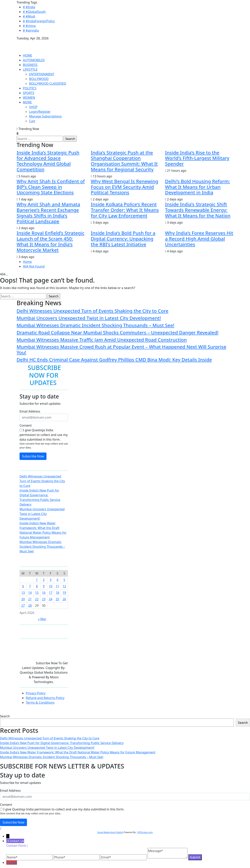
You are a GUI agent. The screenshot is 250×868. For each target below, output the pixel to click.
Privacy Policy (36, 693)
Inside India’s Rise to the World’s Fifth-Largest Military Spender (197, 158)
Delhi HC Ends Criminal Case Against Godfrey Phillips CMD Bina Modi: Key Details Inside (114, 360)
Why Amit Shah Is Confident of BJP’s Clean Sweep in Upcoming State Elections (51, 187)
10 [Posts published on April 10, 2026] (51, 586)
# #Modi (29, 16)
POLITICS (30, 88)
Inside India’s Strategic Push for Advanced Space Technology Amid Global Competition (48, 161)
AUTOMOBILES (34, 60)
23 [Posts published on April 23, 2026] (44, 599)
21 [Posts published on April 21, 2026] (30, 599)
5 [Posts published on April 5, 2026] (64, 580)
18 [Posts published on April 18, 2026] (57, 593)
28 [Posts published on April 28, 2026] (30, 606)
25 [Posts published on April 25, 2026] (57, 599)
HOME (28, 55)
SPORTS (29, 93)
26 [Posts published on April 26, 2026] (64, 599)
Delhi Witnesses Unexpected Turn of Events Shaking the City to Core (92, 311)
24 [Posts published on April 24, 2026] (51, 599)
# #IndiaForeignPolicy (39, 21)
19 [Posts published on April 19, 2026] (64, 593)
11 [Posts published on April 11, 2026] (57, 586)
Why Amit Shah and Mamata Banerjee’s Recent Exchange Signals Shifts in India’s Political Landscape (48, 213)
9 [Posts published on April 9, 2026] (44, 586)
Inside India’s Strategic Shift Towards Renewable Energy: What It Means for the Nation (198, 210)
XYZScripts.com (145, 832)
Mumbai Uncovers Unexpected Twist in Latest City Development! (89, 318)
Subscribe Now (33, 456)
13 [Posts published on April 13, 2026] (23, 593)
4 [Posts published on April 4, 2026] (58, 580)
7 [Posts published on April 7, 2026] (30, 586)
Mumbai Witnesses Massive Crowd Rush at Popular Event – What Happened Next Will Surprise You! (121, 350)
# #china (29, 26)
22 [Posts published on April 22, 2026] (37, 599)
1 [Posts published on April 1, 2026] (37, 580)
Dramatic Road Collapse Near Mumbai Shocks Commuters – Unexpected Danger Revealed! (118, 332)
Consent (26, 425)
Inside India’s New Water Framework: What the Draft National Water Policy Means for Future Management (78, 752)
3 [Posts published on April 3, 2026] (50, 580)
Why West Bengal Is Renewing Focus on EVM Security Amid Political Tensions (125, 187)
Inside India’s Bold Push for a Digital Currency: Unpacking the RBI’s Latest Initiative (123, 239)
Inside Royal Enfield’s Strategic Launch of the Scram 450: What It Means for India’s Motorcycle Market (50, 241)
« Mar (42, 619)
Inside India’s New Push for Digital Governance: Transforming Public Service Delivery (62, 743)
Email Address (30, 411)
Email (13, 863)
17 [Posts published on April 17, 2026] (51, 593)
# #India (29, 7)
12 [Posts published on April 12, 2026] (64, 586)
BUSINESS (30, 65)
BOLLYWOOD (39, 79)
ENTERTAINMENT (42, 74)
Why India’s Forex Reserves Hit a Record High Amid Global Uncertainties (199, 239)
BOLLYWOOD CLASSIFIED (48, 84)
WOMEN (29, 98)
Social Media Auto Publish (110, 832)
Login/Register (40, 112)
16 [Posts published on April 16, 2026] (44, 593)
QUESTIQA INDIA (29, 43)
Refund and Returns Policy (45, 698)
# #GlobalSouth (34, 12)
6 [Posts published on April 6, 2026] (23, 586)
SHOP (33, 107)
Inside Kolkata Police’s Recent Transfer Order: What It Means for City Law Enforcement (125, 210)
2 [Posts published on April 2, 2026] (44, 580)
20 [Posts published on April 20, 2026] (23, 599)
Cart (32, 121)
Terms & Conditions (40, 703)
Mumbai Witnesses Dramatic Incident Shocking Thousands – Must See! (95, 325)
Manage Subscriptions (45, 116)
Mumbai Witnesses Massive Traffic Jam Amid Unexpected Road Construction (102, 340)
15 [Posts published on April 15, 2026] (37, 593)
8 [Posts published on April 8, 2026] (37, 586)
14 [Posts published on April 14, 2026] (30, 593)
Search (5, 716)
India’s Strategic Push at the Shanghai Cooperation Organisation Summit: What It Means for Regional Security (124, 161)
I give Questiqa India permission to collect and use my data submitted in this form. (44, 435)
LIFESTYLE (30, 69)
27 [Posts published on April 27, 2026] (23, 606)
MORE (27, 102)
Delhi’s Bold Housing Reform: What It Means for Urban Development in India (198, 187)
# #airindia (31, 30)
